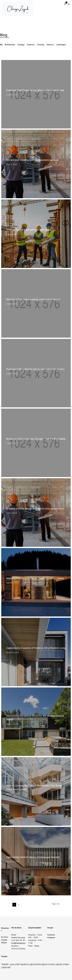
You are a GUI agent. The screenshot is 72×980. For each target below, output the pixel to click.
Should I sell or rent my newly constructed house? (33, 299)
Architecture (10, 45)
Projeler (4, 940)
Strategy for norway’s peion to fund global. (29, 230)
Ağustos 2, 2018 (13, 583)
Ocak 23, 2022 (12, 513)
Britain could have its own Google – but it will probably (36, 439)
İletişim (4, 943)
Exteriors (31, 45)
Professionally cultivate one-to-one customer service (35, 369)
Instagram (51, 938)
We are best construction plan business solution (32, 160)
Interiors (50, 45)
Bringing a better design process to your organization (35, 509)
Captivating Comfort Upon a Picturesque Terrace (33, 857)
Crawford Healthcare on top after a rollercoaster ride (35, 90)
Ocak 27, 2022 (12, 95)
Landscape (61, 45)
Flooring (41, 45)
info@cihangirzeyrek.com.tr (18, 945)
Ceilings (21, 45)
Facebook (51, 935)
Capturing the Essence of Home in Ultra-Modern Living (36, 648)
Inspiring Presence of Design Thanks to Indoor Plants (35, 578)
